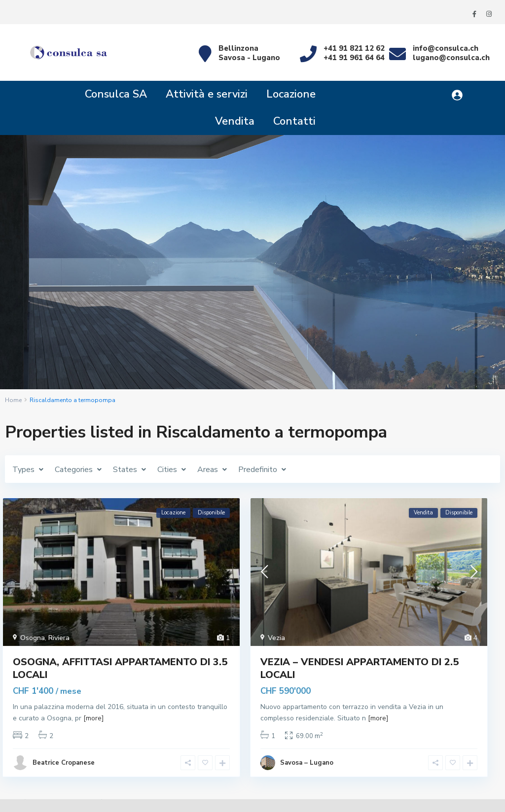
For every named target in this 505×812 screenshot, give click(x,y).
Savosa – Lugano (307, 763)
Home (13, 400)
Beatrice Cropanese (64, 763)
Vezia (276, 638)
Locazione (291, 94)
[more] (94, 718)
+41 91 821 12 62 (354, 48)
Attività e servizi (207, 94)
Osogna (33, 638)
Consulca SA (116, 94)
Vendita (235, 121)
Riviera (59, 638)
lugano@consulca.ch (451, 58)
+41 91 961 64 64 (354, 58)
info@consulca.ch (446, 48)
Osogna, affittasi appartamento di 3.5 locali (120, 668)
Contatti (294, 121)
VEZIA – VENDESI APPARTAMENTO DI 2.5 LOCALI (360, 668)
